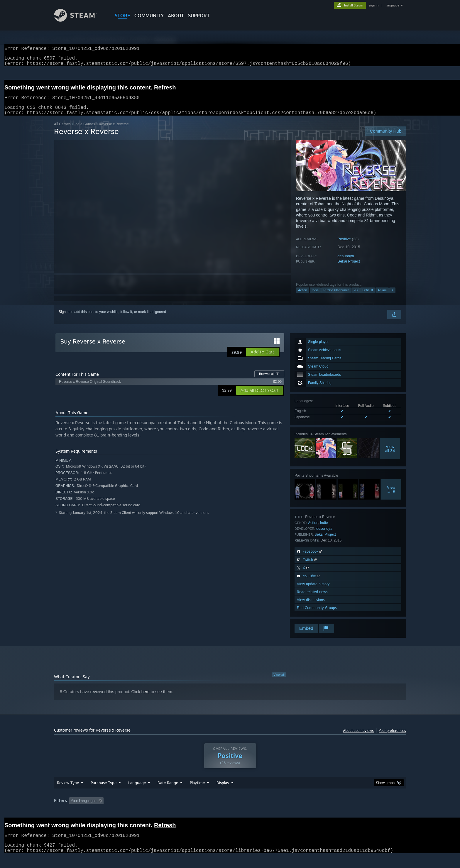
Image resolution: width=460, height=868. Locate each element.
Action (303, 297)
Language (137, 794)
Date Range (168, 794)
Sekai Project (349, 268)
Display (223, 794)
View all (279, 682)
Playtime (197, 794)
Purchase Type (104, 794)
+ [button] (392, 297)
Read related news (312, 599)
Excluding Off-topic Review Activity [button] (143, 812)
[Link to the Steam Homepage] (80, 20)
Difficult (368, 297)
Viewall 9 (391, 496)
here (146, 699)
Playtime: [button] (188, 812)
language (392, 5)
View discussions (311, 607)
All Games (62, 131)
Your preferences (392, 738)
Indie (315, 297)
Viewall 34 (390, 456)
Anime (382, 297)
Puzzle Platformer (336, 297)
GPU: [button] (329, 812)
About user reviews (358, 738)
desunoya (346, 263)
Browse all (269, 381)
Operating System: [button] (279, 812)
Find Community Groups (317, 615)
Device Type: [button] (355, 812)
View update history (313, 591)
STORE (122, 16)
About (176, 16)
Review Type (68, 794)
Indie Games (85, 131)
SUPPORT (199, 16)
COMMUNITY (149, 16)
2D (356, 297)
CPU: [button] (310, 812)
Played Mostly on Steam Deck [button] (230, 812)
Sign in (64, 319)
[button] (262, 359)
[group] (230, 812)
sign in (374, 5)
